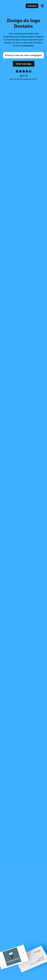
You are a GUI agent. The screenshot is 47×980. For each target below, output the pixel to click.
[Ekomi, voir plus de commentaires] (23, 75)
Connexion (32, 6)
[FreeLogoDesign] (11, 6)
